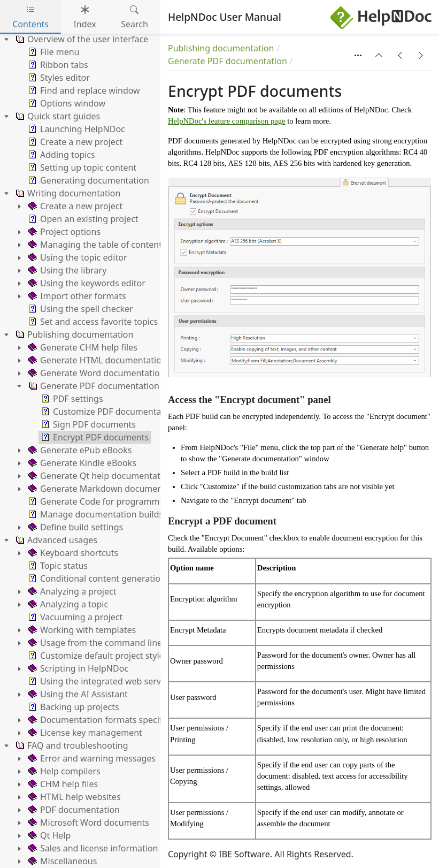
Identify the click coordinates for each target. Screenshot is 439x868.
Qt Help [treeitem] (48, 835)
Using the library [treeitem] (66, 270)
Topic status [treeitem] (57, 566)
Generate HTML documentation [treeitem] (97, 360)
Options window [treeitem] (66, 103)
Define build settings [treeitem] (75, 527)
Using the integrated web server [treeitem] (98, 681)
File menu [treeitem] (53, 52)
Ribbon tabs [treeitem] (57, 65)
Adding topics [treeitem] (61, 155)
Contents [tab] (30, 17)
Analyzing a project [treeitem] (71, 591)
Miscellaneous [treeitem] (61, 861)
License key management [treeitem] (84, 733)
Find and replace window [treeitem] (83, 90)
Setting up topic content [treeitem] (81, 167)
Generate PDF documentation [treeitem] (93, 386)
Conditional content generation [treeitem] (96, 578)
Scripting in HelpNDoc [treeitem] (77, 668)
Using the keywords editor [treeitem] (86, 283)
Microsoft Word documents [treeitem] (88, 823)
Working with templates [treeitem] (81, 630)
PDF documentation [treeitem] (73, 810)
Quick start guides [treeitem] (57, 116)
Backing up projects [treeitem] (73, 707)
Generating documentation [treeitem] (88, 180)
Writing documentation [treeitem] (67, 193)
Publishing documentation (221, 48)
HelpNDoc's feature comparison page (227, 121)
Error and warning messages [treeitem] (91, 758)
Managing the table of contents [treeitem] (96, 245)
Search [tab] (134, 17)
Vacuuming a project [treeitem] (74, 617)
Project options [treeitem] (63, 232)
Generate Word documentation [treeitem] (96, 373)
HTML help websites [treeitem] (74, 797)
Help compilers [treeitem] (63, 771)
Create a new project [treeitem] (74, 142)
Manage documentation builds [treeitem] (95, 514)
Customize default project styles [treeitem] (97, 656)
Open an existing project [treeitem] (82, 219)
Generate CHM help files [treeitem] (82, 347)
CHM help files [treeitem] (62, 784)
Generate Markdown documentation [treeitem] (106, 489)
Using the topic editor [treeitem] (77, 257)
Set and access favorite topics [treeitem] (92, 322)
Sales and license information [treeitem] (92, 848)
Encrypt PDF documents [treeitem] (94, 437)
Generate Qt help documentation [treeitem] (99, 476)
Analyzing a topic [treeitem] (67, 604)
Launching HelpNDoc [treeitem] (76, 129)
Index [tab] (84, 17)
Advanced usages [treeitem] (55, 540)
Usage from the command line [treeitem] (94, 643)
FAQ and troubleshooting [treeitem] (71, 745)
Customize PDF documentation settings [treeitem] (125, 412)
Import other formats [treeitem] (76, 296)
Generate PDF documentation (228, 61)
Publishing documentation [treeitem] (73, 334)
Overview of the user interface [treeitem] (81, 39)
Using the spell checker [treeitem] (80, 309)
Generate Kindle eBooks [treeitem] (81, 463)
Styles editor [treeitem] (58, 78)
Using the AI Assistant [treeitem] (77, 694)
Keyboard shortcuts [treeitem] (72, 553)
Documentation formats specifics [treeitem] (99, 720)
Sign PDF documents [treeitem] (87, 424)
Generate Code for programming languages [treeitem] (121, 501)
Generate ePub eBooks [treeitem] (79, 450)
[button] (379, 55)
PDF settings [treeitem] (71, 399)
